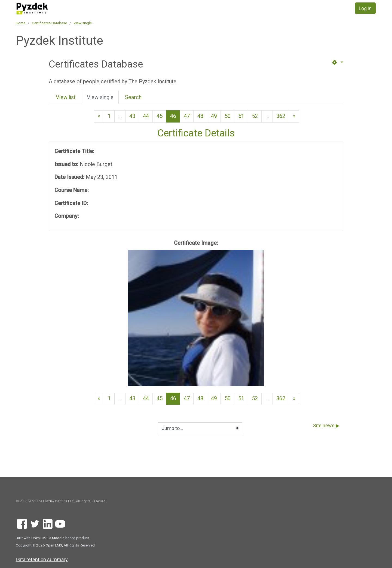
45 (160, 116)
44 (146, 116)
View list (66, 97)
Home (21, 23)
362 (281, 116)
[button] (337, 62)
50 (228, 116)
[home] (52, 9)
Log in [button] (365, 8)
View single (83, 23)
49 (214, 116)
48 (200, 116)
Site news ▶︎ (326, 425)
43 (132, 116)
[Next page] (294, 116)
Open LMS (39, 538)
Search (133, 97)
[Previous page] (99, 116)
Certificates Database (49, 23)
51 (241, 116)
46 (175, 116)
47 (187, 116)
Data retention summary (42, 559)
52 (255, 116)
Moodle (58, 538)
